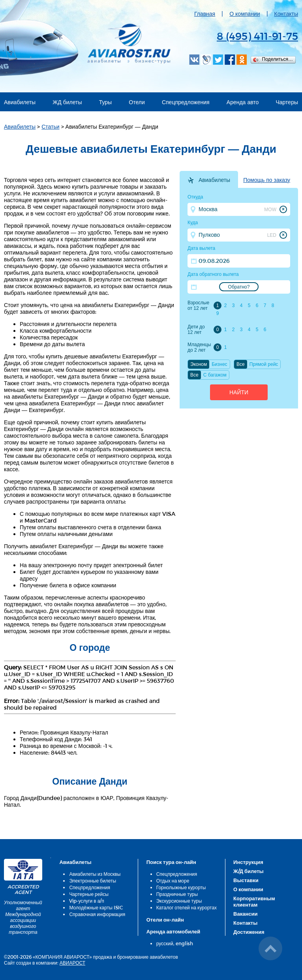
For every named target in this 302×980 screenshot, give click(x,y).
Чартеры (287, 102)
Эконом (199, 364)
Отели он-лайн (165, 920)
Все (241, 364)
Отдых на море (173, 881)
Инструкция (248, 862)
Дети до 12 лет (196, 330)
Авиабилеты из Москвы (95, 874)
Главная (205, 14)
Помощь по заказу (267, 180)
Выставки (246, 880)
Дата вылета (201, 248)
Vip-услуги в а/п (87, 901)
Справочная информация (97, 914)
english (184, 943)
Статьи (50, 126)
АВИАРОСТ (72, 963)
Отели (137, 102)
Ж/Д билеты (249, 871)
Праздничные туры (177, 894)
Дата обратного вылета (213, 274)
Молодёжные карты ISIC (96, 907)
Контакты (286, 14)
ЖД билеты (67, 102)
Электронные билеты (93, 881)
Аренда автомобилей (174, 931)
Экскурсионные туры (179, 901)
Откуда (195, 197)
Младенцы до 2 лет (199, 347)
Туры (105, 102)
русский (165, 943)
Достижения (249, 932)
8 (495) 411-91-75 (257, 36)
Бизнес (219, 364)
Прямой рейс (264, 364)
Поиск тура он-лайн (171, 862)
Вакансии (245, 914)
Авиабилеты (20, 102)
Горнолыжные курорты (181, 887)
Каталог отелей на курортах (187, 907)
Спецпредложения (186, 102)
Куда (193, 223)
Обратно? (239, 287)
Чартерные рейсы (89, 894)
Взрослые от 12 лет (198, 305)
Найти (239, 392)
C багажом (215, 375)
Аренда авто (243, 102)
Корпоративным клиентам (254, 901)
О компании (245, 14)
